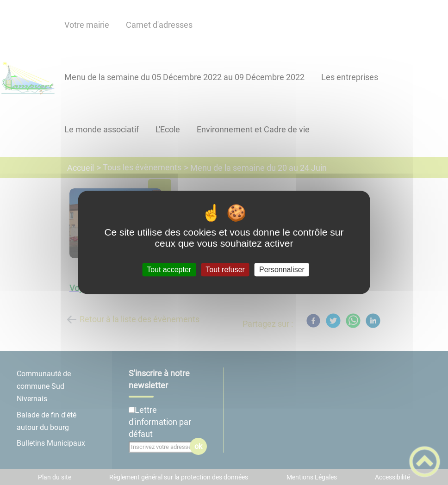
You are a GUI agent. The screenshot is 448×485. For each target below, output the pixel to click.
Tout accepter (169, 270)
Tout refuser (225, 270)
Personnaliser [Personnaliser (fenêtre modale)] (282, 270)
